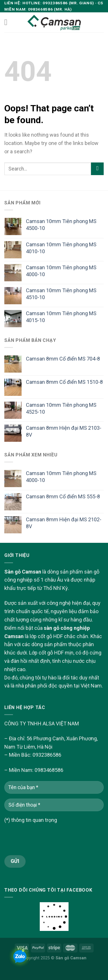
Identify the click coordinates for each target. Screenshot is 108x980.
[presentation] (48, 844)
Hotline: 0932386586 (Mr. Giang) (58, 3)
